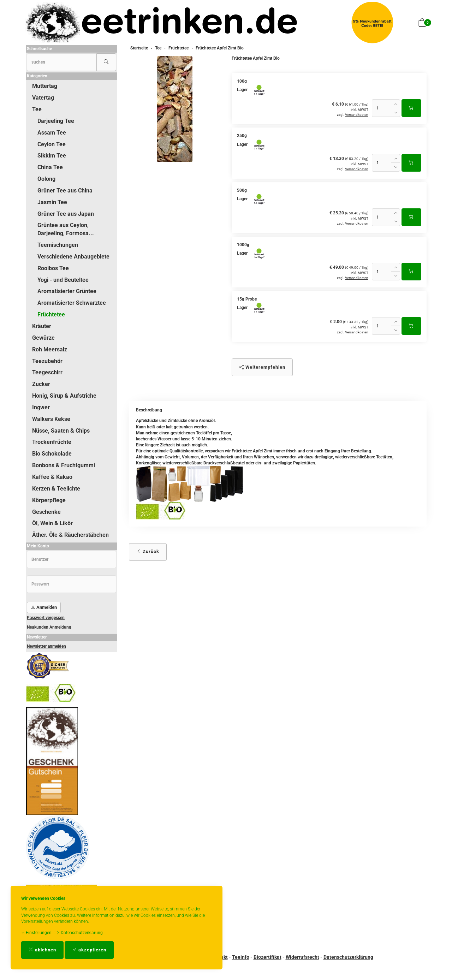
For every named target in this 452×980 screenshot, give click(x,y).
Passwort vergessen (46, 618)
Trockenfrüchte (52, 442)
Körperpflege (49, 500)
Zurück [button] (148, 551)
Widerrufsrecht (302, 957)
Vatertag (43, 98)
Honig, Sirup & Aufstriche (64, 396)
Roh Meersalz (50, 349)
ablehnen (42, 950)
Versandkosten (357, 115)
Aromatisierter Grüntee (67, 291)
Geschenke (46, 512)
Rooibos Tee (53, 268)
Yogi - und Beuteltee (63, 280)
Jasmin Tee (52, 202)
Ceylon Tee (52, 144)
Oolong (46, 179)
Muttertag (45, 86)
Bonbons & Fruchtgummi (64, 465)
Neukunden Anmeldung (49, 627)
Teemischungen (58, 245)
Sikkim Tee (52, 156)
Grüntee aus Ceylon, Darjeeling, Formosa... (66, 229)
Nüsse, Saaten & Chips (61, 431)
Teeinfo (241, 957)
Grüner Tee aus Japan (66, 214)
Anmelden (44, 607)
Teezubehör (47, 361)
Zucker (41, 384)
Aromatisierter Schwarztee (72, 303)
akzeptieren (89, 950)
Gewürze (43, 338)
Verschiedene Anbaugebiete (73, 257)
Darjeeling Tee (56, 121)
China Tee (50, 167)
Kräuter (42, 326)
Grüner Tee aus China (65, 191)
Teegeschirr (47, 372)
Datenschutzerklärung (79, 933)
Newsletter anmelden (46, 646)
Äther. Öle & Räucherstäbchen (70, 535)
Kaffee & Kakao (52, 477)
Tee (37, 109)
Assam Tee (52, 133)
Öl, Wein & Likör (52, 523)
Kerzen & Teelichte (56, 489)
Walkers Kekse (51, 419)
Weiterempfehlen (262, 367)
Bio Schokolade (52, 454)
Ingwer (41, 407)
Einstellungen (36, 933)
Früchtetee (51, 314)
